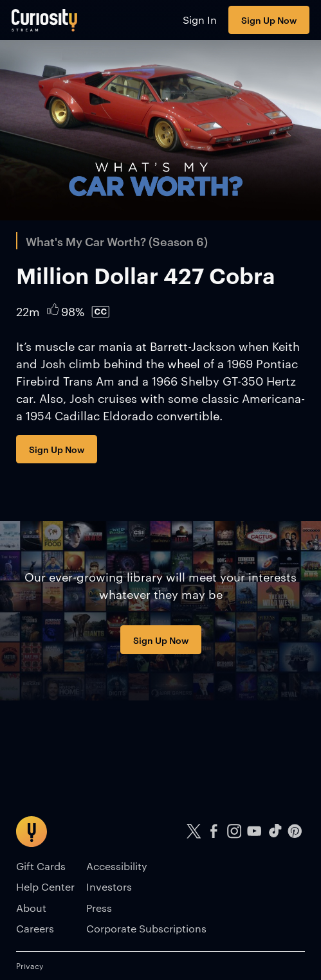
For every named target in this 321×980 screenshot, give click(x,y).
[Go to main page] (45, 20)
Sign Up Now (269, 20)
